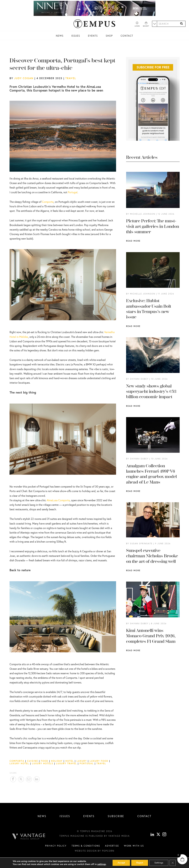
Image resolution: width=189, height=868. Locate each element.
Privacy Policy (56, 851)
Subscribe (116, 816)
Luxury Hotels (43, 763)
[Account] (137, 24)
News (60, 36)
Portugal (73, 192)
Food (44, 761)
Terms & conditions (86, 851)
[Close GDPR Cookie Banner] (173, 863)
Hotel (70, 761)
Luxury (82, 761)
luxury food (99, 761)
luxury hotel (19, 763)
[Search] (181, 24)
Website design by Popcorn (94, 856)
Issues (76, 36)
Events (93, 36)
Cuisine (33, 761)
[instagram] (164, 840)
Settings (159, 863)
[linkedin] (152, 840)
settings (102, 864)
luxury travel (66, 763)
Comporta (17, 761)
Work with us (134, 851)
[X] (158, 840)
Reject (140, 863)
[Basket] (146, 24)
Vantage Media (119, 841)
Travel (71, 78)
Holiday (57, 761)
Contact (127, 36)
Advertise (112, 851)
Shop (109, 36)
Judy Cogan (24, 78)
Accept (121, 863)
